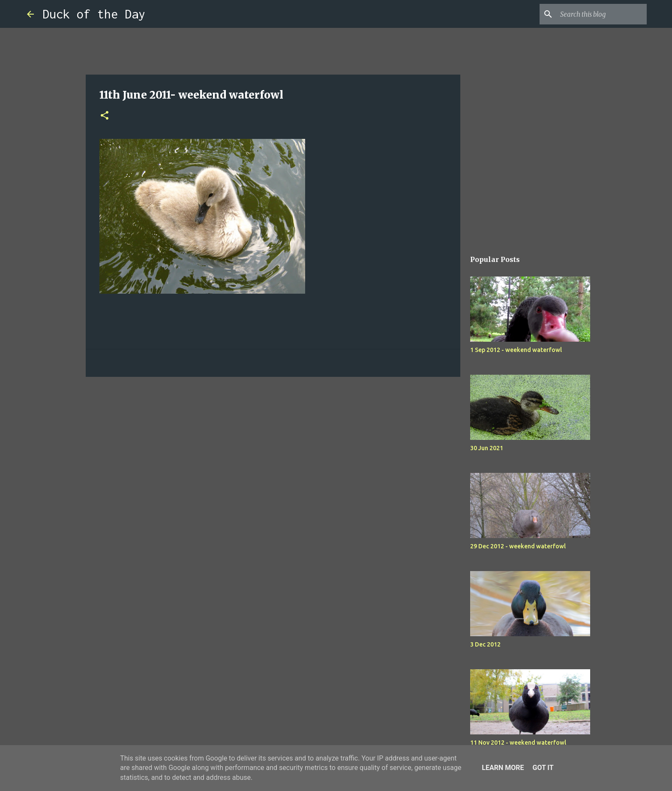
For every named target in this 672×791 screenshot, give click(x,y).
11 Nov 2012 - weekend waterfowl (518, 743)
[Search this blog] (602, 14)
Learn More (503, 768)
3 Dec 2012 (485, 644)
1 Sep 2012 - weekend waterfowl (516, 350)
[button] (105, 116)
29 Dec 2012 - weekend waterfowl (518, 546)
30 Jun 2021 (487, 448)
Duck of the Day (94, 14)
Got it (543, 768)
